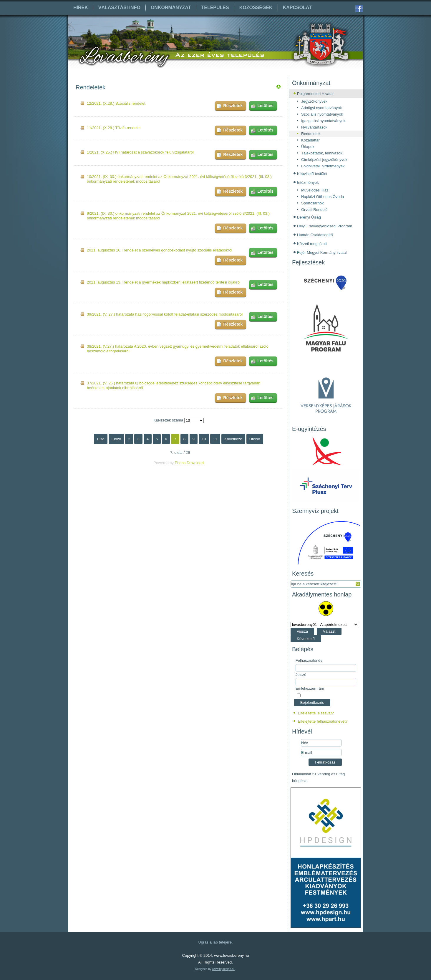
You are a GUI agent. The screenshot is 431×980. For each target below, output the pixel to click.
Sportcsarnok (313, 203)
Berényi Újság (309, 217)
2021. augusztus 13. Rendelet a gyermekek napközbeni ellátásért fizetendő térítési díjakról (164, 282)
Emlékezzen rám (310, 688)
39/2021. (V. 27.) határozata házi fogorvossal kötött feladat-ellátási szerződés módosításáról (165, 314)
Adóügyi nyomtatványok (321, 108)
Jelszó (301, 675)
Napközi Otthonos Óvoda (323, 197)
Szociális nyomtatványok (322, 114)
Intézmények (308, 182)
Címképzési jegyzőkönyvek (324, 160)
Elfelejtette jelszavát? (316, 713)
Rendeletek (311, 134)
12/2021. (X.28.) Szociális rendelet (116, 103)
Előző (116, 439)
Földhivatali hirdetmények (323, 166)
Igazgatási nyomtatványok (323, 121)
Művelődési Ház (315, 190)
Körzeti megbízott (312, 244)
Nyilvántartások (314, 127)
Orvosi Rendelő (314, 210)
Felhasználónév (309, 660)
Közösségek (256, 7)
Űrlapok (308, 147)
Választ (329, 631)
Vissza (302, 631)
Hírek (81, 7)
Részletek (233, 106)
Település (215, 7)
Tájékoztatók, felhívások (322, 153)
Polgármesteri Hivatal (315, 94)
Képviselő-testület (312, 174)
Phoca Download (189, 463)
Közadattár (310, 140)
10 (204, 439)
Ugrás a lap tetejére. (215, 942)
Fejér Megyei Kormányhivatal (322, 252)
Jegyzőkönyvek (314, 101)
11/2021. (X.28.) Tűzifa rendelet (114, 128)
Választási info (119, 7)
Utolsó (255, 439)
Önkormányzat (171, 7)
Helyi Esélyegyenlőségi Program (325, 226)
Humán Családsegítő (315, 235)
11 (215, 439)
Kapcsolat (297, 7)
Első (101, 439)
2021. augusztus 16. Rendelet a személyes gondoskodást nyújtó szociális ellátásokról (160, 250)
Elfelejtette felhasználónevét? (323, 721)
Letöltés (265, 106)
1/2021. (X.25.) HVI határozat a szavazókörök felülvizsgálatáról (140, 152)
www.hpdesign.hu (224, 969)
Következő (233, 439)
